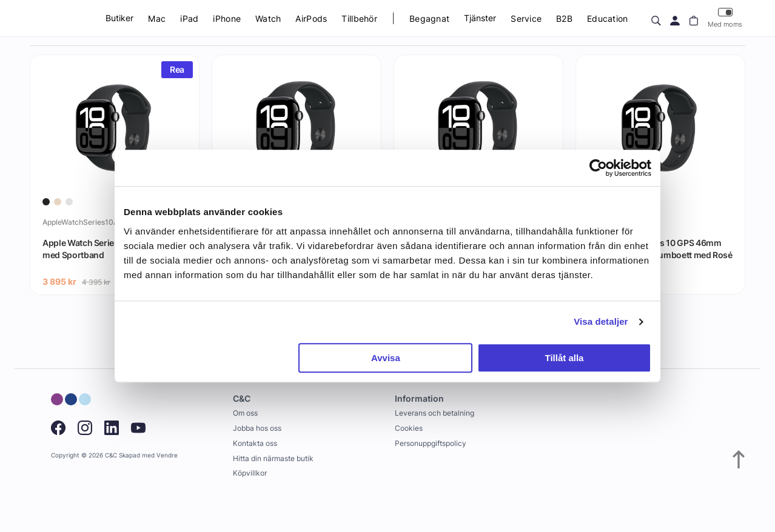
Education (608, 18)
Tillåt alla (564, 358)
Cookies (409, 428)
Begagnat (429, 18)
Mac (157, 18)
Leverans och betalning (434, 413)
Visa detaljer (601, 321)
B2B (564, 18)
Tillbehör (359, 18)
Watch (268, 18)
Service (526, 18)
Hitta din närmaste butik (273, 458)
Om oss (245, 413)
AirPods (311, 18)
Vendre (167, 455)
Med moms (725, 18)
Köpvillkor (250, 473)
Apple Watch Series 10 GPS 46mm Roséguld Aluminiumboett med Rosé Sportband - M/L (660, 254)
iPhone (227, 18)
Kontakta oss (255, 443)
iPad (189, 18)
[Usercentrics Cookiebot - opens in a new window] (598, 168)
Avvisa (386, 358)
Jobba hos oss (257, 428)
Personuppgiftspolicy (431, 443)
